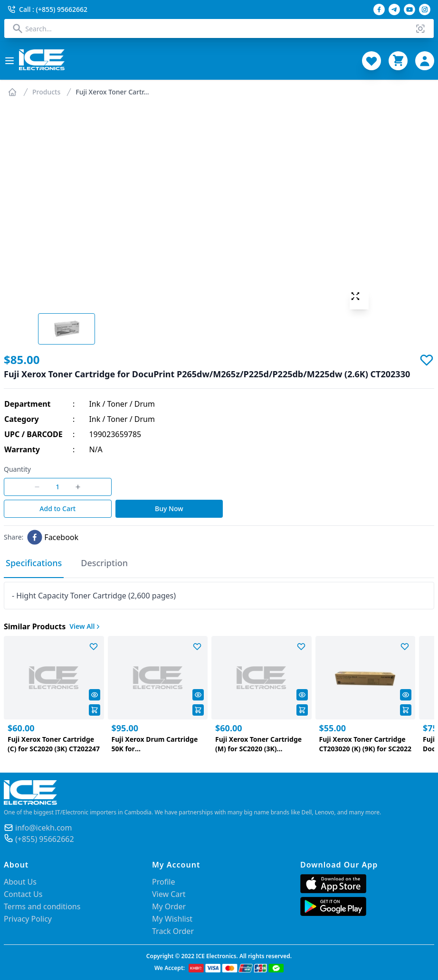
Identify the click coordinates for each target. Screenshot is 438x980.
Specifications (34, 563)
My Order (169, 906)
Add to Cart (57, 509)
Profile (163, 882)
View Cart (169, 894)
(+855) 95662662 (45, 839)
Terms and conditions (42, 906)
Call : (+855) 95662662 (48, 9)
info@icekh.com (43, 828)
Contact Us (23, 894)
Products (46, 92)
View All (86, 626)
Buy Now (169, 509)
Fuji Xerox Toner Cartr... (112, 92)
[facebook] (53, 537)
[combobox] (219, 28)
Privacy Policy (28, 919)
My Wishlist (172, 919)
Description (104, 563)
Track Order (173, 931)
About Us (20, 882)
